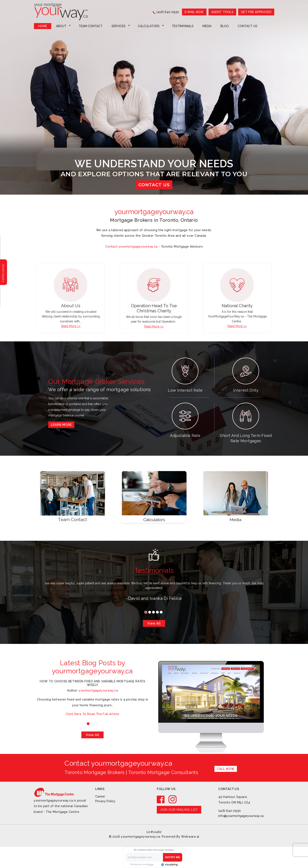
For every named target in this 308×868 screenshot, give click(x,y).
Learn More (61, 425)
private (150, 864)
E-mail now (194, 12)
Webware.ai (190, 837)
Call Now (226, 769)
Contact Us (248, 26)
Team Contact (91, 26)
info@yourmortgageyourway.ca (241, 816)
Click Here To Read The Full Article (92, 714)
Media (207, 26)
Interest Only (246, 390)
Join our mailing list (179, 810)
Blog (225, 26)
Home (43, 26)
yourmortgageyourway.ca (140, 837)
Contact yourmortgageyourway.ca (131, 247)
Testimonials (183, 26)
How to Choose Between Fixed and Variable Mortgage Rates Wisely (92, 683)
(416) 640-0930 (168, 12)
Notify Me (173, 857)
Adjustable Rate (185, 435)
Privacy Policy (105, 801)
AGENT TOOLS (222, 12)
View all (154, 623)
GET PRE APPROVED (256, 12)
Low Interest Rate (185, 390)
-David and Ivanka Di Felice (154, 598)
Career (100, 796)
